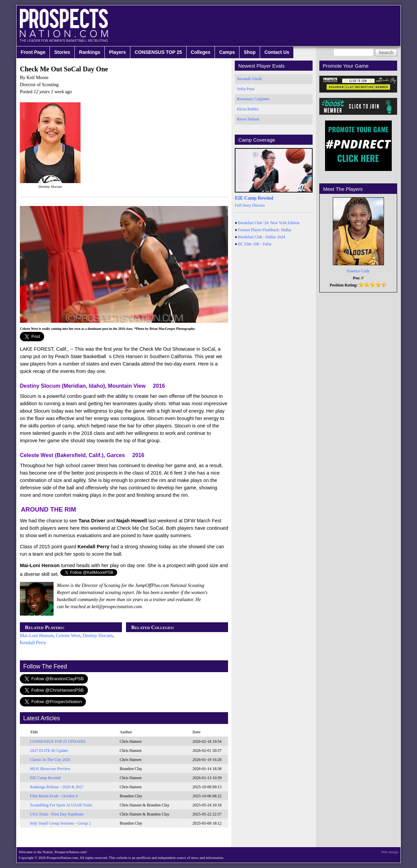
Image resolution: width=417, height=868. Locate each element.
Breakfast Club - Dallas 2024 (262, 237)
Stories (62, 52)
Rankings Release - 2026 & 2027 (57, 787)
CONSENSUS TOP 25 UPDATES (58, 741)
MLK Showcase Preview (50, 769)
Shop (250, 52)
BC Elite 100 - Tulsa (255, 244)
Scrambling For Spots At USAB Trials (61, 805)
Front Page (33, 52)
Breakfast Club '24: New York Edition (269, 223)
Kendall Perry (33, 643)
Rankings (90, 52)
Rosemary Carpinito (253, 99)
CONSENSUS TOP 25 (158, 52)
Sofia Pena (246, 89)
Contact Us (277, 52)
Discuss (259, 205)
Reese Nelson (248, 119)
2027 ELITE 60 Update (49, 751)
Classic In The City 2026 (50, 760)
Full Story (243, 205)
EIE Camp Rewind (45, 778)
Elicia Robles (248, 109)
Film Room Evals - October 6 (54, 796)
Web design (390, 852)
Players (118, 52)
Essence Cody (358, 271)
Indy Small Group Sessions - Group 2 (60, 823)
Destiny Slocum (98, 636)
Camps (227, 52)
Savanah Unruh (249, 79)
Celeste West (68, 636)
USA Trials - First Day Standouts (57, 814)
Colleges (200, 52)
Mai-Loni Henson (37, 636)
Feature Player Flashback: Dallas (265, 230)
